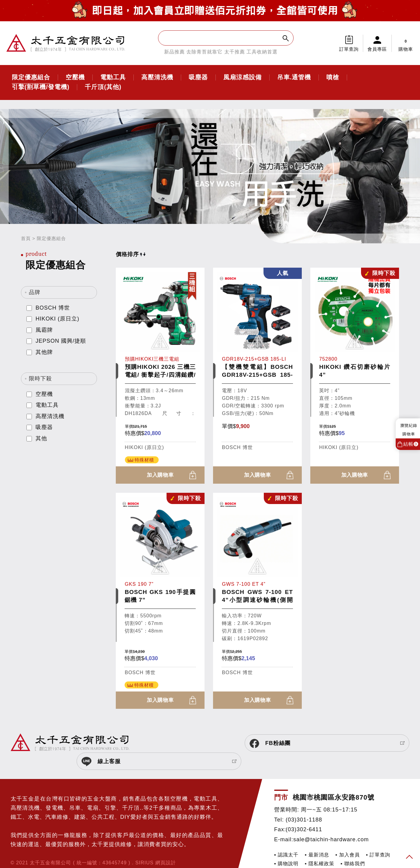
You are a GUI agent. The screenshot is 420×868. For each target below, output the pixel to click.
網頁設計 (166, 846)
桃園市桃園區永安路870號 (334, 781)
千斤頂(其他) (103, 87)
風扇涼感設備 (243, 77)
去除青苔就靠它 (204, 52)
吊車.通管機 (294, 77)
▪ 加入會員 (348, 838)
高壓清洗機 (157, 77)
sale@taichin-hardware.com (331, 822)
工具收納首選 (262, 52)
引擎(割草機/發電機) (41, 87)
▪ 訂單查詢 (378, 838)
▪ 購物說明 (286, 847)
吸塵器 (198, 77)
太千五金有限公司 (66, 43)
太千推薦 (235, 52)
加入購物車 (160, 475)
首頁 (26, 238)
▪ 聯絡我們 (353, 847)
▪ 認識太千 (286, 838)
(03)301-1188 (304, 803)
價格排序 (131, 254)
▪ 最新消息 (317, 838)
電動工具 (113, 77)
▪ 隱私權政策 (320, 847)
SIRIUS (144, 846)
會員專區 (377, 49)
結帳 (411, 444)
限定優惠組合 (31, 77)
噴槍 (333, 77)
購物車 (406, 43)
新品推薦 (174, 52)
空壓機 (75, 77)
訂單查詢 (349, 49)
